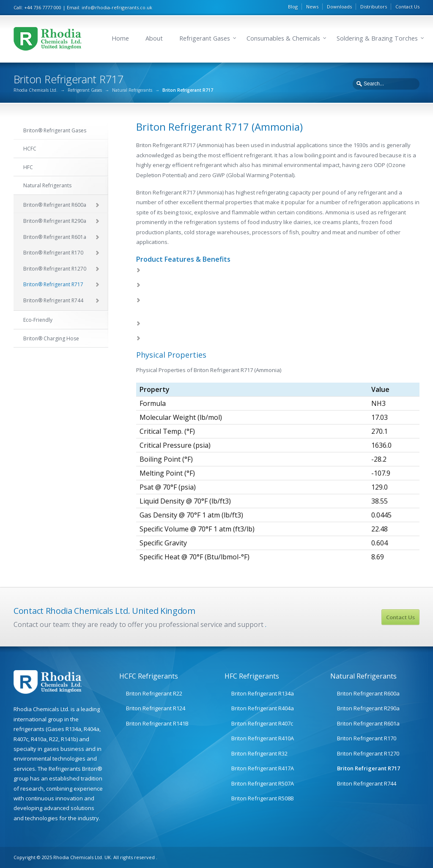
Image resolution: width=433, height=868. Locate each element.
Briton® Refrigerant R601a (55, 237)
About (154, 38)
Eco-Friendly (38, 320)
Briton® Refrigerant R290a (55, 221)
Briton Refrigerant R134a (263, 693)
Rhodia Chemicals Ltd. (36, 90)
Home (120, 38)
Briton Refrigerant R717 (369, 768)
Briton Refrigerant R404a (263, 708)
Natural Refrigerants (132, 90)
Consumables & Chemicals (283, 38)
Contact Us (407, 7)
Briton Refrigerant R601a (368, 723)
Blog (293, 7)
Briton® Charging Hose (51, 338)
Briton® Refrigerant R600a (55, 205)
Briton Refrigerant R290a (368, 708)
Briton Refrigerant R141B (157, 723)
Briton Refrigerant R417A (263, 768)
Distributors (374, 7)
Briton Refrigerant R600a (368, 693)
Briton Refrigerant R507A (263, 783)
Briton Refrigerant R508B (263, 798)
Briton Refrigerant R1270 (368, 753)
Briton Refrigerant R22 (154, 693)
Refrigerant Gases (205, 38)
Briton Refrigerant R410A (263, 738)
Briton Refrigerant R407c (262, 723)
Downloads (339, 7)
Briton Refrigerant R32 (259, 753)
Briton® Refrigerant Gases (55, 130)
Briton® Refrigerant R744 (53, 300)
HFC (28, 167)
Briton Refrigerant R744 (367, 783)
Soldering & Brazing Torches (377, 38)
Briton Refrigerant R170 (367, 738)
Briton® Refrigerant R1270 (55, 269)
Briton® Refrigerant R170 (53, 253)
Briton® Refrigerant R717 (53, 284)
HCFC (30, 149)
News (312, 7)
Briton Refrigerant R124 (156, 708)
